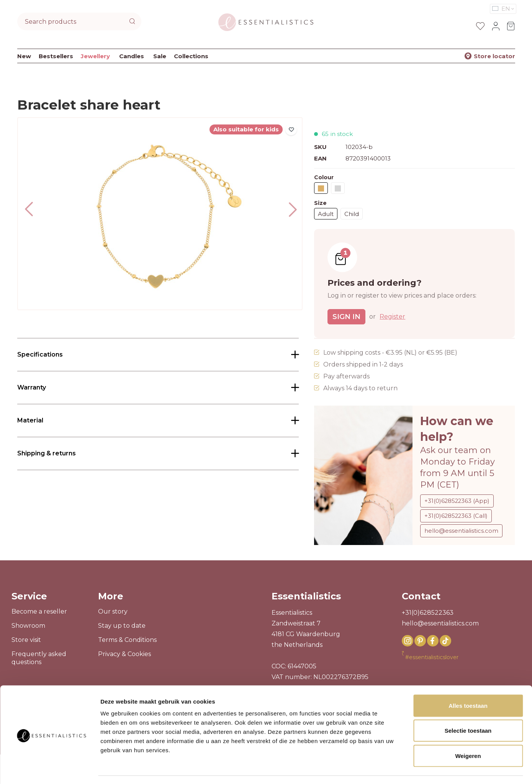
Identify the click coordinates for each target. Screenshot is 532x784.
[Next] (290, 208)
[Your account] (496, 26)
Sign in (346, 317)
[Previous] (29, 214)
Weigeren (468, 734)
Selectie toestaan (468, 709)
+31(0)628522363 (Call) (457, 516)
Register (392, 317)
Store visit (26, 641)
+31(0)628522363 (428, 613)
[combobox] (71, 21)
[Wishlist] (480, 26)
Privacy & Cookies (124, 655)
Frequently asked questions (39, 659)
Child (352, 214)
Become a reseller (39, 612)
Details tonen (414, 769)
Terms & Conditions (127, 641)
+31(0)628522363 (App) (458, 501)
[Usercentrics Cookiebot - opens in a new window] (52, 769)
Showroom (28, 626)
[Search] (133, 21)
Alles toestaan (468, 683)
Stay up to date (122, 626)
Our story (113, 612)
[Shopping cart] (511, 26)
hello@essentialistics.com (461, 531)
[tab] (158, 355)
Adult (326, 214)
